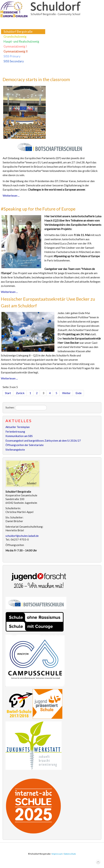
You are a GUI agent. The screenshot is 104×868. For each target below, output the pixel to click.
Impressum (57, 854)
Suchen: (10, 407)
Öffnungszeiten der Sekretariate (25, 445)
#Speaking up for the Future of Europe (38, 209)
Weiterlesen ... (11, 195)
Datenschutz (70, 854)
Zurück (20, 393)
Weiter (66, 393)
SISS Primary (12, 56)
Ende (79, 393)
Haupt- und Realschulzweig (21, 41)
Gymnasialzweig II (16, 51)
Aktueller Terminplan (18, 427)
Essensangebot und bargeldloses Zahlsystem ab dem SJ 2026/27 (43, 441)
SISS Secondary (14, 61)
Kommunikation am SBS (19, 436)
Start (8, 393)
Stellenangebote (15, 450)
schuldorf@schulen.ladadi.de (22, 536)
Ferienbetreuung (15, 432)
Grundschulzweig (15, 36)
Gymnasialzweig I (15, 46)
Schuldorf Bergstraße (18, 32)
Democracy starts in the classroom (36, 79)
